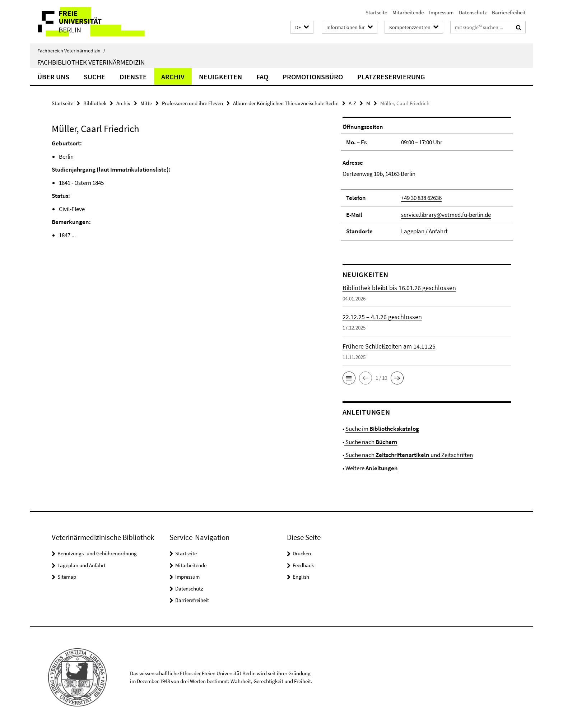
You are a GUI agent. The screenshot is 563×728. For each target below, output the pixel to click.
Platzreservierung (391, 77)
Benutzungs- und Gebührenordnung (97, 553)
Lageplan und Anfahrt (82, 565)
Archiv (173, 77)
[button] (302, 27)
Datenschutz (473, 12)
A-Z (352, 103)
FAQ (262, 77)
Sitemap (67, 577)
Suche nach (371, 442)
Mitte (146, 103)
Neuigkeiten (220, 77)
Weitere (371, 468)
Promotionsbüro (313, 77)
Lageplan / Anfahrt (424, 231)
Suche (94, 77)
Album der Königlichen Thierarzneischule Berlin (286, 103)
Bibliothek (95, 103)
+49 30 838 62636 (421, 198)
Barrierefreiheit (509, 12)
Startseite (376, 12)
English (301, 577)
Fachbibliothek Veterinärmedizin (91, 62)
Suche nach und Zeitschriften (409, 455)
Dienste (133, 77)
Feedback (303, 565)
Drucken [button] (302, 553)
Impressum (441, 12)
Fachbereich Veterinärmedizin (71, 51)
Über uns (53, 77)
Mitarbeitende (408, 12)
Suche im (382, 429)
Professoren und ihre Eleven (192, 103)
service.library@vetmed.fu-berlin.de (446, 215)
